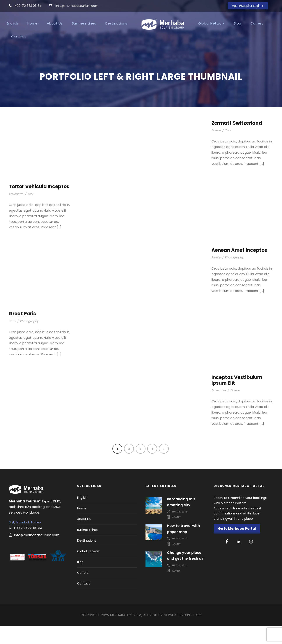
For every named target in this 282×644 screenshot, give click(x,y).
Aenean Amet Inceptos (239, 268)
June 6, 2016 (180, 529)
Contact (19, 36)
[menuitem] (12, 25)
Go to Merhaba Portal (237, 547)
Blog (238, 23)
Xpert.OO (193, 633)
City (31, 212)
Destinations (116, 23)
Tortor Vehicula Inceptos (39, 204)
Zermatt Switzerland (237, 141)
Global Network (211, 23)
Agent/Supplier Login (246, 6)
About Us (55, 23)
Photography (234, 275)
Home (33, 23)
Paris (12, 339)
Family (216, 275)
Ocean (216, 148)
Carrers (257, 23)
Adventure (16, 212)
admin (176, 535)
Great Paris (22, 332)
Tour (228, 148)
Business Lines (84, 23)
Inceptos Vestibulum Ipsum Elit (237, 398)
